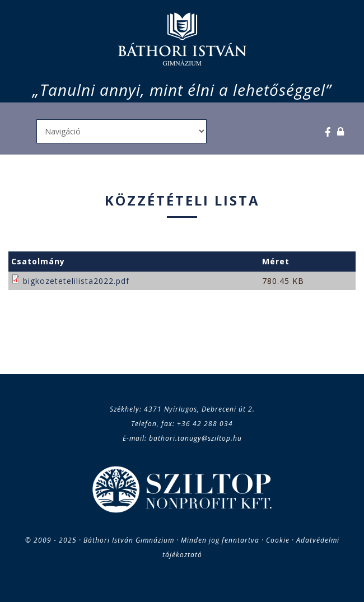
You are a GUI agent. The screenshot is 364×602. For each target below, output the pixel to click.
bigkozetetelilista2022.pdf (76, 281)
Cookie (278, 540)
